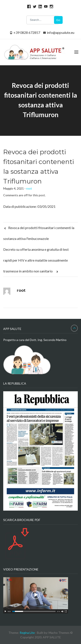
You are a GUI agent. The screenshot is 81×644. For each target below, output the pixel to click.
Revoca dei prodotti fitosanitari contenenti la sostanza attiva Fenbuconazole (39, 233)
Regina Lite (27, 633)
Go (58, 20)
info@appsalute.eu (61, 32)
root (29, 188)
